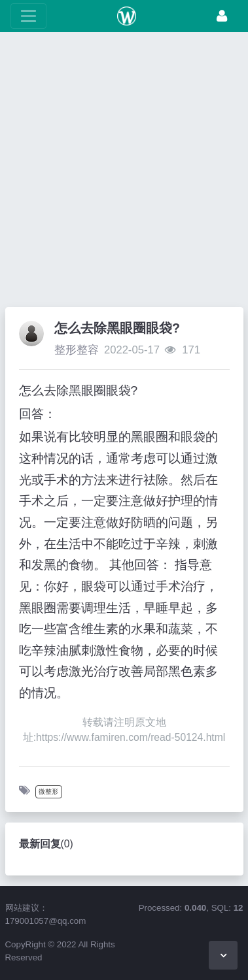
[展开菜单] (28, 16)
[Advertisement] (124, 173)
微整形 (48, 792)
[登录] (222, 16)
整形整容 (77, 350)
